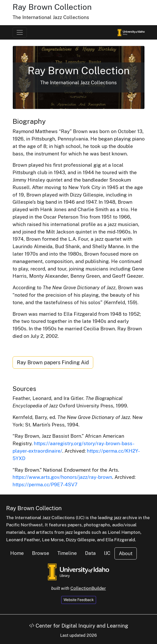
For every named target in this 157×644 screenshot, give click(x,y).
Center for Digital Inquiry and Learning (79, 626)
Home (17, 553)
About (126, 553)
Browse (41, 553)
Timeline (67, 553)
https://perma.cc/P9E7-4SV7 (45, 484)
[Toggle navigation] (20, 32)
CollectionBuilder (88, 588)
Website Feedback (79, 600)
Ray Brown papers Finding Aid (53, 362)
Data (90, 553)
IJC (107, 553)
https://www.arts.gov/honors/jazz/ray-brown (62, 477)
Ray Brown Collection (52, 7)
